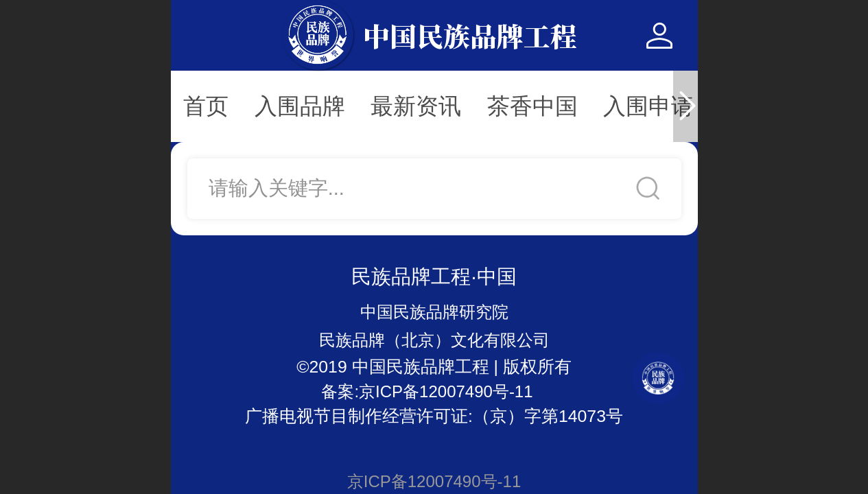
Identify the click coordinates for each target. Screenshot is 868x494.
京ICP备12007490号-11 (434, 481)
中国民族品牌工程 (470, 35)
